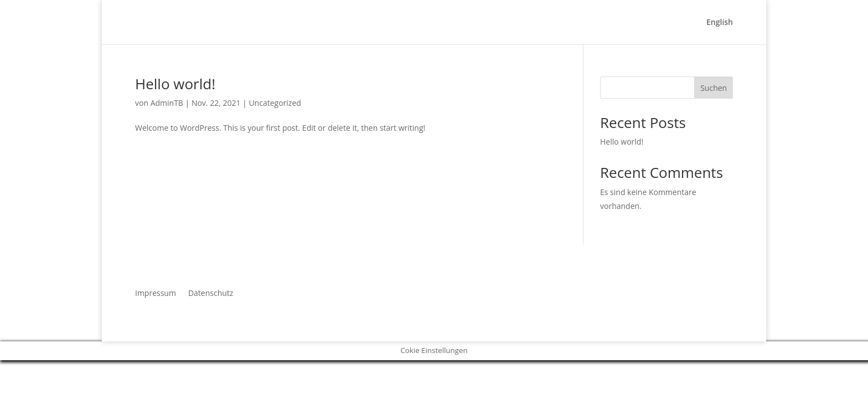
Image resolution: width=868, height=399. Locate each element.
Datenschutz (211, 292)
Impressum (156, 292)
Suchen (714, 88)
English (720, 23)
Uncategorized (275, 103)
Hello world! (175, 84)
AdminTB (167, 103)
